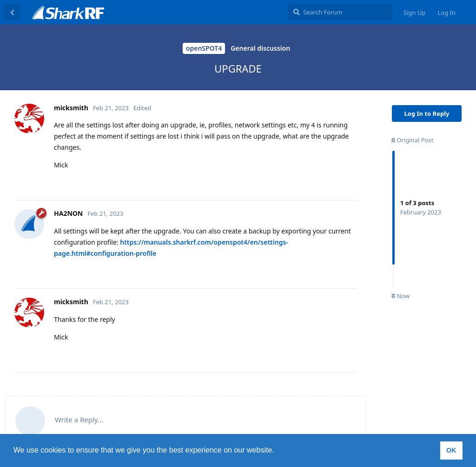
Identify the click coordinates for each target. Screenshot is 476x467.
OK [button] (451, 450)
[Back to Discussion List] (12, 12)
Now (400, 296)
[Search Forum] (340, 12)
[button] (278, 451)
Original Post (412, 140)
